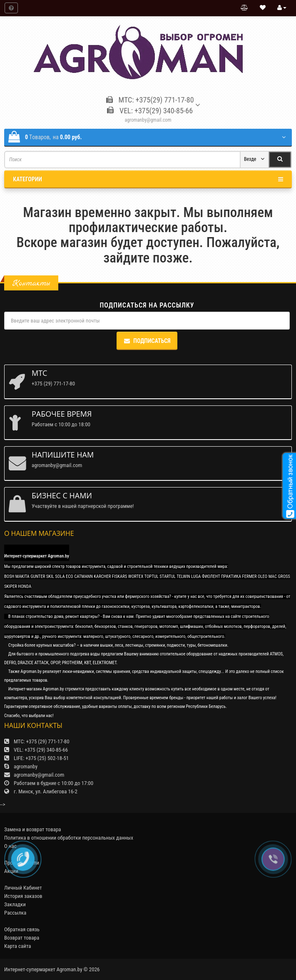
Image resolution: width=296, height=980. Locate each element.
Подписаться (147, 341)
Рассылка (15, 913)
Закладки (15, 904)
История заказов (23, 896)
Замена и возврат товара (33, 829)
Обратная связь (22, 929)
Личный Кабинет (23, 888)
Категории (148, 179)
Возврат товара (22, 938)
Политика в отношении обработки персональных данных (69, 838)
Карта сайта (18, 946)
